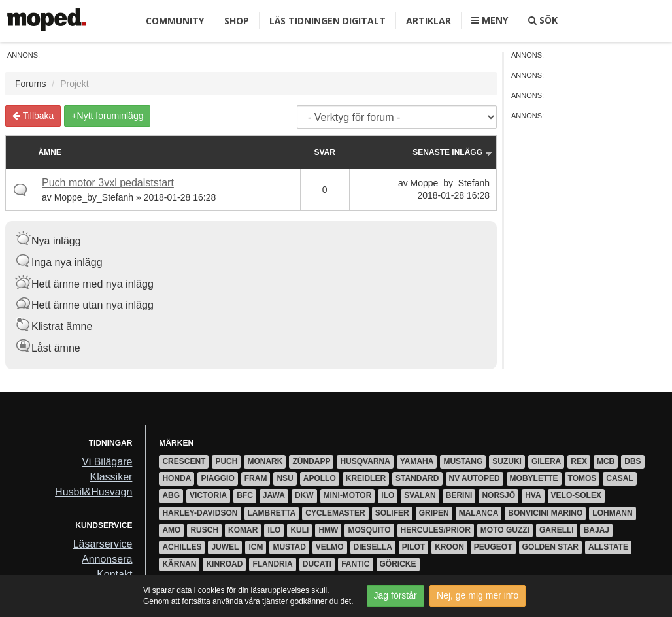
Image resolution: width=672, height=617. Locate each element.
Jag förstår (395, 595)
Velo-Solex (576, 495)
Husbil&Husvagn (93, 492)
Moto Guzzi (505, 530)
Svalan (420, 495)
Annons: (24, 55)
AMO (171, 530)
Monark (265, 461)
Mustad (289, 547)
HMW (328, 530)
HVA (533, 495)
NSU (285, 478)
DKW (304, 495)
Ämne (50, 152)
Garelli (557, 530)
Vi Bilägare (107, 462)
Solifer (392, 513)
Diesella (373, 547)
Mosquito (369, 530)
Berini (459, 495)
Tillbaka (33, 116)
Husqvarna (365, 461)
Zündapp (311, 461)
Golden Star (550, 547)
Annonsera (107, 559)
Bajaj (596, 530)
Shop (237, 21)
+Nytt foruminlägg (107, 116)
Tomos (582, 478)
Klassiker (111, 477)
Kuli (299, 530)
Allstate (608, 547)
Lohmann (612, 513)
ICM (256, 547)
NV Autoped (475, 478)
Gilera (546, 461)
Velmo (330, 547)
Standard (417, 478)
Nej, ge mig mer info (478, 595)
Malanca (479, 513)
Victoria (208, 495)
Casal (619, 478)
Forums (30, 84)
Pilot (413, 547)
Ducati (317, 564)
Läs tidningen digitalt (328, 21)
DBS (632, 461)
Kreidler (366, 478)
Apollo (320, 478)
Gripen (434, 513)
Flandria (272, 564)
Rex (579, 461)
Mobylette (534, 478)
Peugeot (493, 547)
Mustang (463, 461)
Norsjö (498, 495)
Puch (226, 461)
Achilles (182, 547)
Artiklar (428, 21)
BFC (245, 495)
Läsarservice (103, 544)
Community (175, 21)
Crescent (184, 461)
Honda (176, 478)
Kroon (449, 547)
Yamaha (417, 461)
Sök (543, 20)
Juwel (225, 547)
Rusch (204, 530)
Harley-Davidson (200, 513)
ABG (171, 495)
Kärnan (179, 564)
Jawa (274, 495)
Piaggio (217, 478)
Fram (256, 478)
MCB (606, 461)
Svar (324, 152)
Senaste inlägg (453, 152)
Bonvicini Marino (545, 513)
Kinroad (224, 564)
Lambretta (272, 513)
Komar (243, 530)
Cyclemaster (335, 513)
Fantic (355, 564)
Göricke (398, 564)
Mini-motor (348, 495)
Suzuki (507, 461)
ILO (388, 495)
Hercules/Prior (436, 530)
